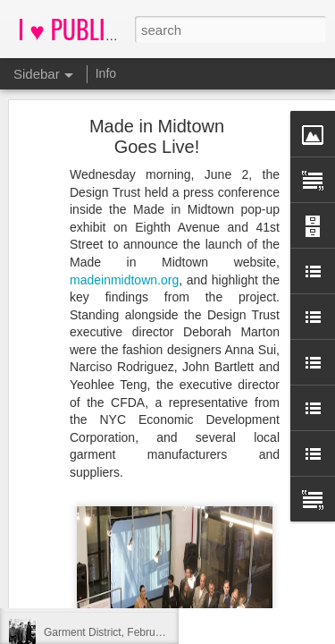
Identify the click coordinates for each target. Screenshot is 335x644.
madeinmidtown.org (124, 213)
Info (106, 73)
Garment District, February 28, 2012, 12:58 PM (155, 632)
